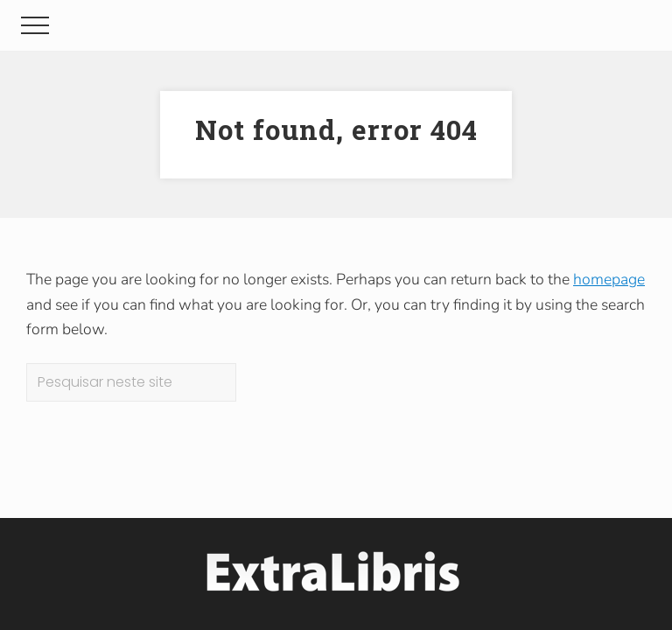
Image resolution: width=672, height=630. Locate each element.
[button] (35, 25)
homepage (609, 279)
